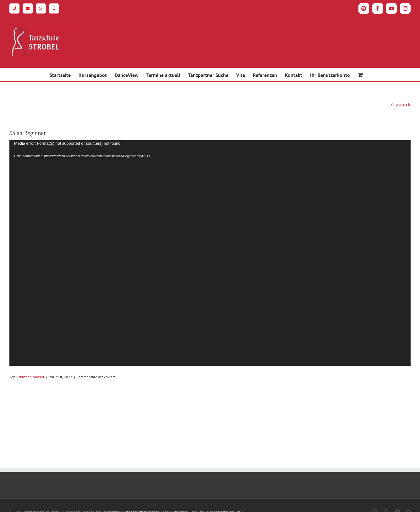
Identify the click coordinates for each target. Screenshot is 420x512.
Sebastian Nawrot (30, 377)
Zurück (403, 105)
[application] (210, 253)
